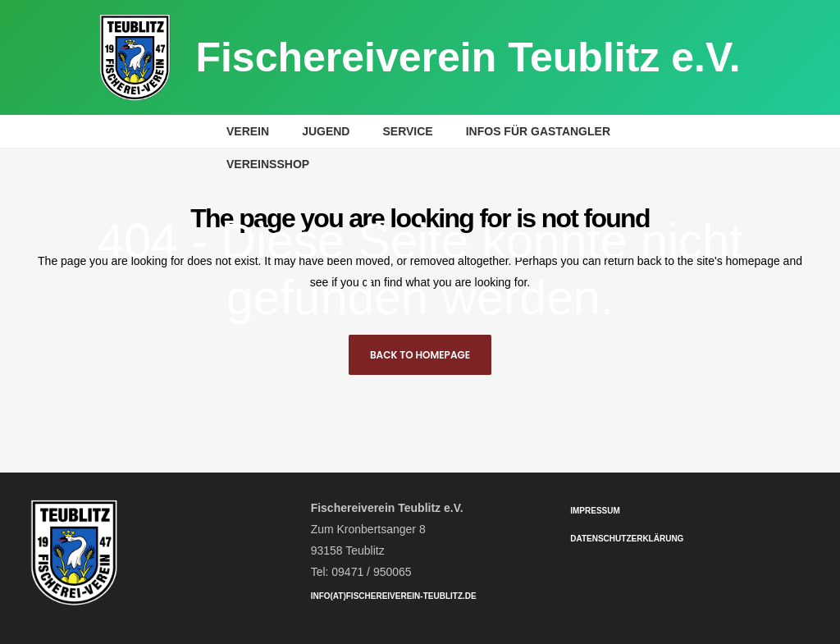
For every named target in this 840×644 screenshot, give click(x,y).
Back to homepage (420, 355)
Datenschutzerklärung (627, 539)
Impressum (595, 511)
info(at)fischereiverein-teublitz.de (394, 596)
